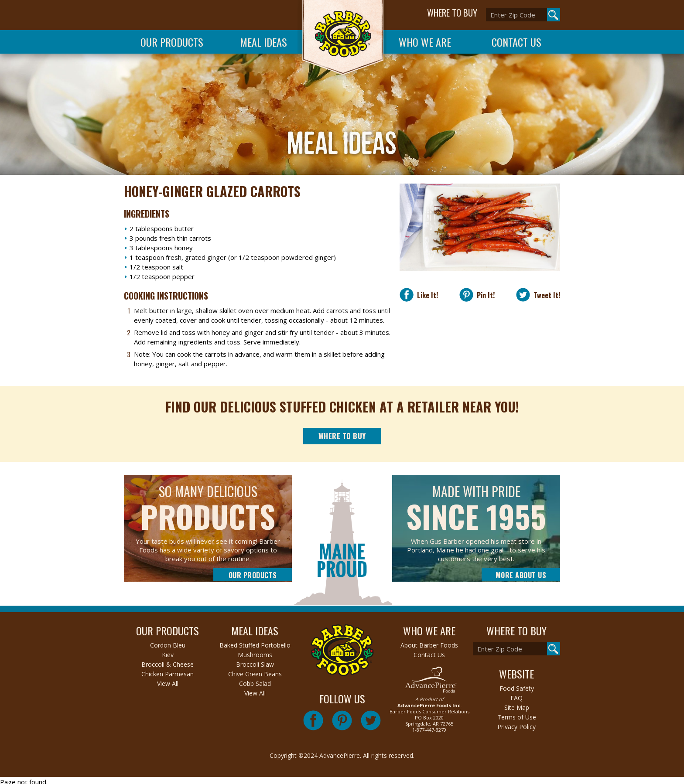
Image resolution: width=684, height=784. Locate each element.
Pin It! (484, 295)
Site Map (517, 707)
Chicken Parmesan (168, 674)
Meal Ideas (263, 42)
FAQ (516, 698)
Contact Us (516, 42)
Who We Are (425, 42)
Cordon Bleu (168, 645)
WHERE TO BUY (452, 13)
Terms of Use (517, 717)
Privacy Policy (516, 727)
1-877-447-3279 (429, 730)
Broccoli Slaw (255, 664)
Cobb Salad (255, 683)
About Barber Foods (429, 645)
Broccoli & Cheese (168, 664)
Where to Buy (342, 436)
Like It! (426, 295)
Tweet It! (545, 295)
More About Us (521, 575)
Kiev (168, 655)
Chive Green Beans (255, 674)
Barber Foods (342, 40)
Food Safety (517, 688)
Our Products (172, 42)
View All (168, 683)
